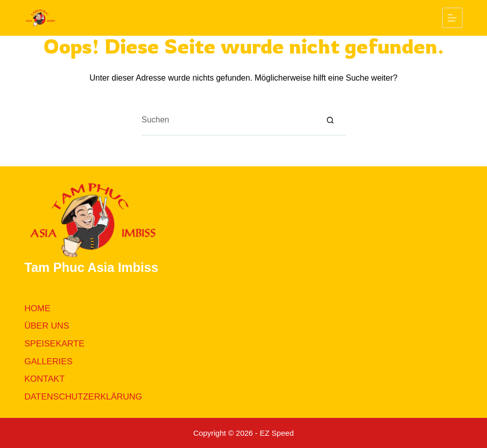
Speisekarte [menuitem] (55, 344)
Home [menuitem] (37, 308)
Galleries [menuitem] (49, 362)
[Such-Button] (330, 120)
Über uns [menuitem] (47, 326)
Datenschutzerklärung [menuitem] (83, 397)
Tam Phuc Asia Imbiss (92, 267)
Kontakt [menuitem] (45, 379)
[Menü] (452, 18)
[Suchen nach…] (228, 120)
